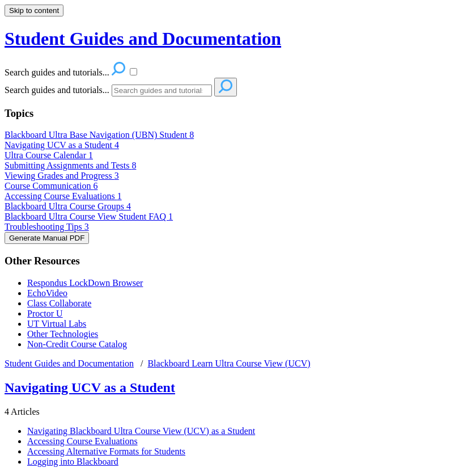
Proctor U (45, 313)
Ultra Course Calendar (49, 155)
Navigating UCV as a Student (62, 145)
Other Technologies (63, 334)
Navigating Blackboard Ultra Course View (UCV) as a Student (141, 431)
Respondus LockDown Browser (85, 283)
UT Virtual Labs (57, 324)
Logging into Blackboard (73, 462)
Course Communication (51, 186)
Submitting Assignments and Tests (70, 165)
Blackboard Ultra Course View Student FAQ (89, 216)
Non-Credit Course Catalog (77, 344)
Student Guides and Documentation (69, 363)
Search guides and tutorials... (57, 90)
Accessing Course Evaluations (63, 196)
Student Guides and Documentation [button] (143, 39)
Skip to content (34, 10)
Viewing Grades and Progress (62, 176)
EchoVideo (47, 293)
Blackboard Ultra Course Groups (68, 206)
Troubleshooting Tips (47, 227)
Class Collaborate (59, 303)
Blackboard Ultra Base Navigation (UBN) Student (99, 135)
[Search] (162, 90)
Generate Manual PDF (47, 238)
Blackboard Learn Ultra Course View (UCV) (229, 363)
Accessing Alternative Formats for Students (106, 451)
